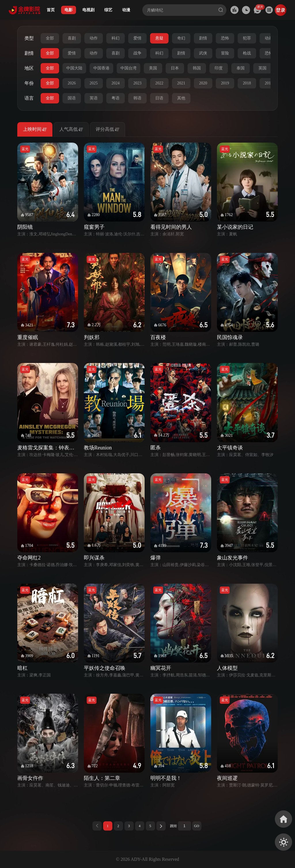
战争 (137, 53)
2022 (159, 83)
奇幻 (181, 38)
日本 (175, 68)
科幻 (116, 38)
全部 (50, 38)
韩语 (137, 98)
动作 (94, 38)
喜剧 (72, 38)
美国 (153, 68)
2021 (181, 83)
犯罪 (247, 38)
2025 (94, 83)
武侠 (203, 53)
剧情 (203, 38)
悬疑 (159, 38)
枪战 (247, 53)
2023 (137, 83)
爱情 (137, 38)
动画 (269, 38)
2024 (116, 83)
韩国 (197, 68)
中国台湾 (128, 68)
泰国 (241, 68)
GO (197, 826)
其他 (181, 98)
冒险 (225, 53)
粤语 (116, 98)
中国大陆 (74, 68)
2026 (72, 83)
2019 (225, 83)
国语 (72, 98)
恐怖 (225, 38)
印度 (219, 68)
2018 (247, 83)
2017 (269, 83)
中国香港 (101, 68)
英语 (94, 98)
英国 (262, 68)
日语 (159, 98)
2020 (203, 83)
